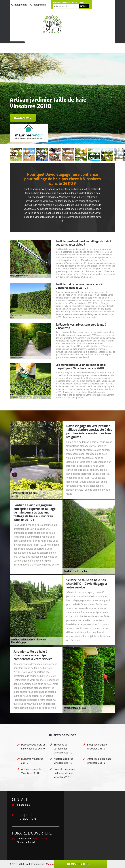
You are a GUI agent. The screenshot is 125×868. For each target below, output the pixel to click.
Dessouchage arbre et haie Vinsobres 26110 (33, 747)
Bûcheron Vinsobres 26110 (32, 761)
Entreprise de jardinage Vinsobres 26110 (99, 761)
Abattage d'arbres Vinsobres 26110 (63, 761)
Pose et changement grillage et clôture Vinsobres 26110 (65, 773)
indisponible (19, 5)
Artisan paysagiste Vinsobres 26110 (31, 771)
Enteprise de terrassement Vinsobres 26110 (63, 749)
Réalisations (23, 118)
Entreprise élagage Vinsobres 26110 (97, 747)
